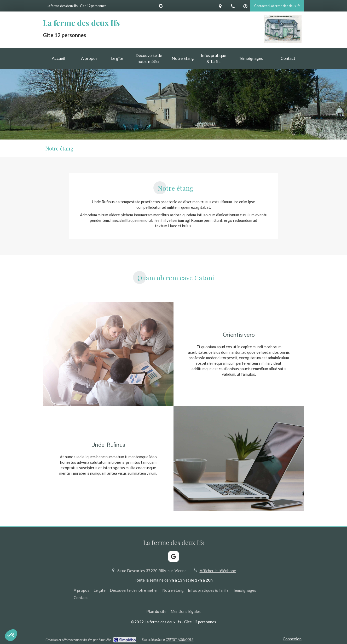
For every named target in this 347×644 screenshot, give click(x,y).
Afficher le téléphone (218, 571)
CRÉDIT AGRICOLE (180, 640)
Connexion (292, 639)
